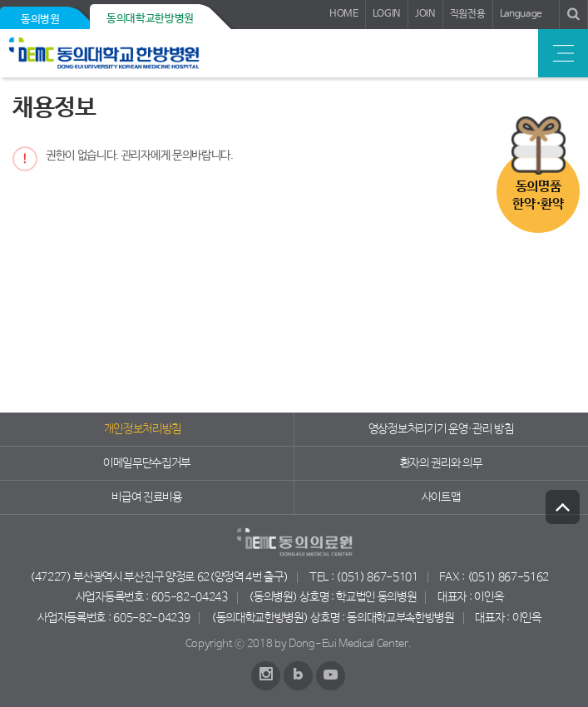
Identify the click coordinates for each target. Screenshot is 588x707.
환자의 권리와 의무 (441, 463)
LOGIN (387, 14)
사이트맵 (441, 497)
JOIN (425, 14)
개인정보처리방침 (143, 429)
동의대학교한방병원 (150, 19)
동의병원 (40, 20)
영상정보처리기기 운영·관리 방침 (441, 429)
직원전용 (468, 14)
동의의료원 (127, 53)
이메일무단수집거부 (147, 463)
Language (521, 14)
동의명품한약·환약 (538, 195)
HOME (344, 14)
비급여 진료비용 (146, 497)
